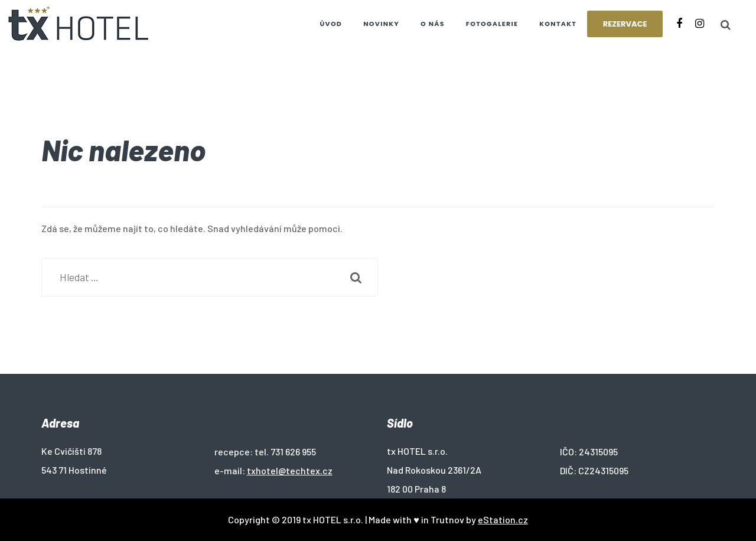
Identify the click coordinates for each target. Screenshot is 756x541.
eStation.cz (503, 519)
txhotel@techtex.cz (290, 470)
